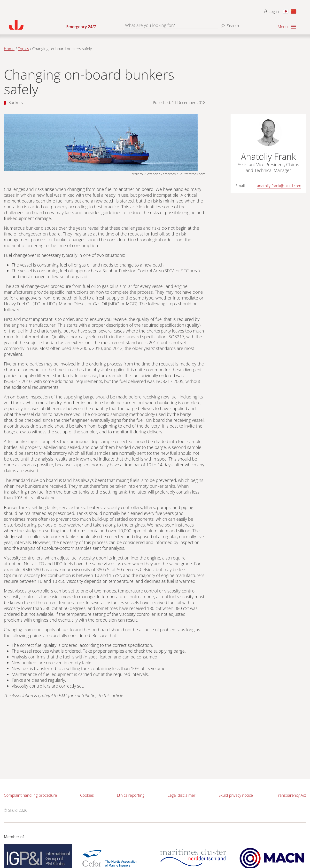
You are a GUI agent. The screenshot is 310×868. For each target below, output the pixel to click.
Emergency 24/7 (81, 27)
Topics (23, 49)
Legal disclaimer (182, 795)
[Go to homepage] (38, 25)
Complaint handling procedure (30, 795)
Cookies (87, 795)
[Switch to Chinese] (294, 11)
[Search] (229, 24)
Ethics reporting (131, 795)
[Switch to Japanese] (286, 11)
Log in (271, 11)
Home (9, 49)
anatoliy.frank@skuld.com (279, 186)
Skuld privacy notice (236, 795)
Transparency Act (291, 795)
